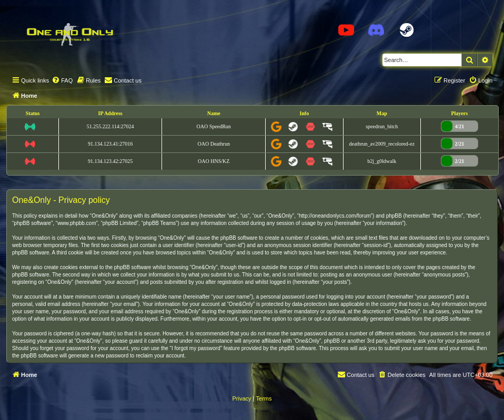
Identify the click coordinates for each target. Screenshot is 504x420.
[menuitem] (62, 80)
